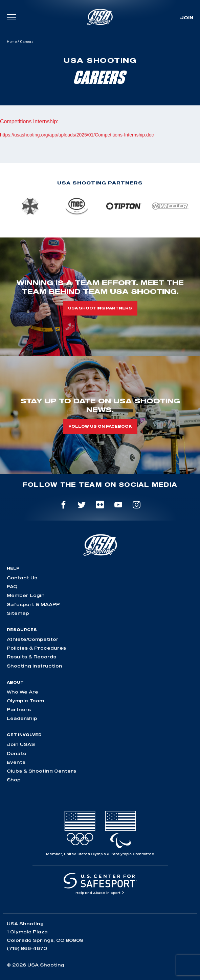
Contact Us (22, 578)
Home (12, 42)
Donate (17, 753)
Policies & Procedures (36, 648)
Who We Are (23, 692)
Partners (19, 709)
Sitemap (18, 613)
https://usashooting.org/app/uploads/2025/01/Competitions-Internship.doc (77, 135)
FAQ (12, 586)
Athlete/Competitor (33, 639)
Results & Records (31, 657)
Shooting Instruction (35, 666)
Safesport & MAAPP (33, 604)
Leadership (22, 718)
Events (16, 762)
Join (187, 18)
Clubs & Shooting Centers (41, 771)
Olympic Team (25, 701)
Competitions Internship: (29, 121)
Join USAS (21, 744)
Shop (14, 780)
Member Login (26, 595)
